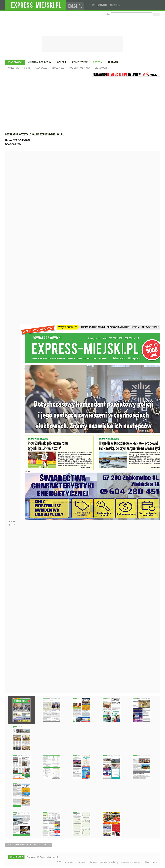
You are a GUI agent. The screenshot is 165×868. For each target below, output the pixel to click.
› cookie (107, 14)
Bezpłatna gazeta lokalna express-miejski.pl (34, 134)
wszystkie (103, 5)
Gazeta (98, 62)
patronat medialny (109, 862)
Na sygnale (41, 68)
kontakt (94, 862)
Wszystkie (13, 68)
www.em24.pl (76, 5)
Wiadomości (15, 62)
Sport (27, 68)
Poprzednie (12, 244)
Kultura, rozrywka (40, 62)
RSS (59, 862)
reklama (69, 862)
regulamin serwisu (130, 862)
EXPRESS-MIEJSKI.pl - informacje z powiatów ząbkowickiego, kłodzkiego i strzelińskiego (36, 5)
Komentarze (80, 62)
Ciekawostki (101, 68)
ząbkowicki (115, 5)
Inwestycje (58, 68)
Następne (12, 611)
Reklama (113, 62)
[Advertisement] (82, 102)
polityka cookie (150, 862)
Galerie (62, 62)
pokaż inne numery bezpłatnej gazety (29, 845)
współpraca (81, 862)
